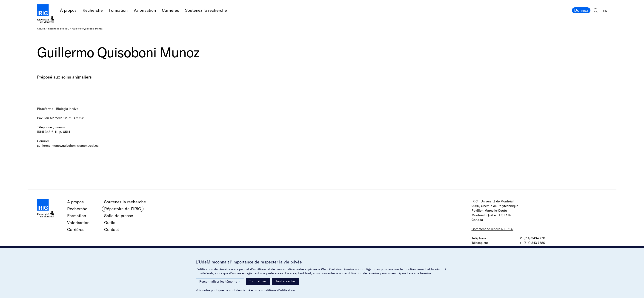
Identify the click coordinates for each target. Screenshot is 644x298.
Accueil (41, 29)
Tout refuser (258, 281)
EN (605, 11)
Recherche (93, 10)
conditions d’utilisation (278, 290)
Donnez (581, 10)
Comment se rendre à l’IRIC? (492, 229)
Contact (112, 229)
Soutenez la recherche (206, 10)
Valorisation (145, 10)
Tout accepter (285, 281)
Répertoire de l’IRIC (59, 29)
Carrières (170, 10)
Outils (110, 223)
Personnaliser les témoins (220, 282)
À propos (68, 10)
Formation (118, 10)
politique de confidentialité (230, 290)
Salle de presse (119, 216)
